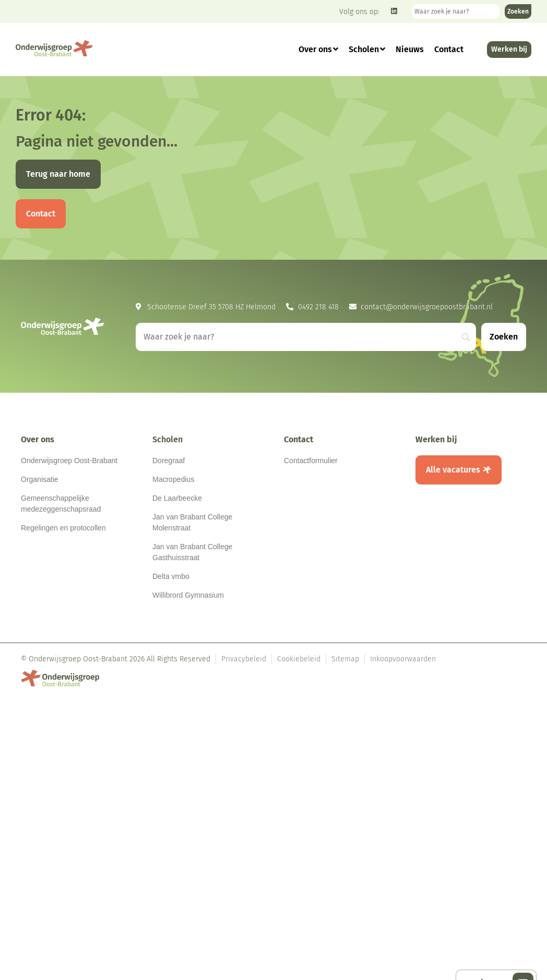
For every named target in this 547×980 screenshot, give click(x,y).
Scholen (367, 49)
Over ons (318, 49)
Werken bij (436, 439)
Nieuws (410, 49)
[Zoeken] (518, 11)
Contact (449, 49)
